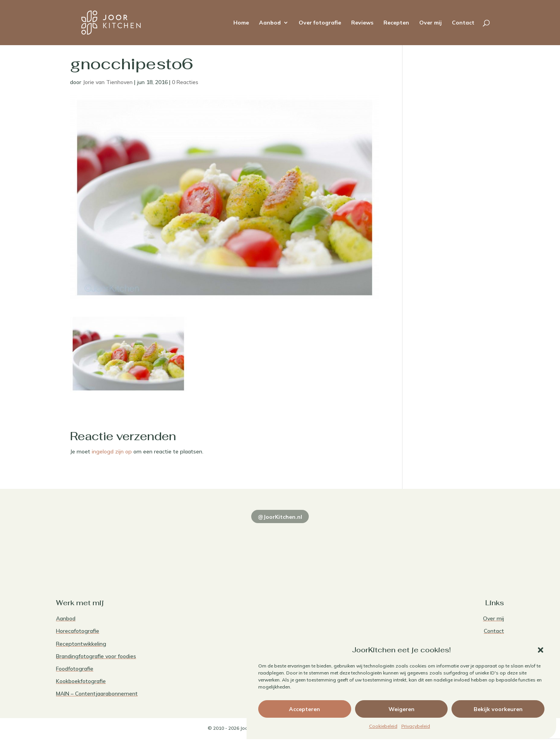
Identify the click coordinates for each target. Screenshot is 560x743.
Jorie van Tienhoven (108, 82)
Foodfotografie (75, 669)
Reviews (362, 23)
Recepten (396, 23)
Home (241, 23)
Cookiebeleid (383, 726)
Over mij (430, 23)
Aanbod (270, 23)
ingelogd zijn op (112, 451)
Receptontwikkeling (81, 644)
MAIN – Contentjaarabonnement (97, 694)
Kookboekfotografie (81, 681)
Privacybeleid (416, 726)
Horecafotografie (78, 631)
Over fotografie (320, 23)
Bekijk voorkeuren (498, 709)
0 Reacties (185, 82)
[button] (541, 650)
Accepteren (304, 709)
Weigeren (402, 709)
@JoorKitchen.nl (280, 517)
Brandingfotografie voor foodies (96, 656)
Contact (463, 23)
